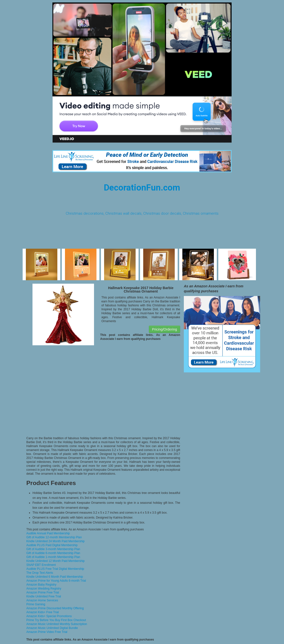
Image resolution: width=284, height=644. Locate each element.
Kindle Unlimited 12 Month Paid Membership (55, 561)
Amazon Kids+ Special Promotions (49, 616)
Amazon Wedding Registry (44, 589)
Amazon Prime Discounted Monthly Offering (55, 608)
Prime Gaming (36, 604)
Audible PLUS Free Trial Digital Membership (55, 569)
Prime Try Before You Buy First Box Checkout (56, 620)
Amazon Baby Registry (41, 585)
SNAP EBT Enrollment (41, 565)
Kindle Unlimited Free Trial (44, 596)
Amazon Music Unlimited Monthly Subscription (57, 624)
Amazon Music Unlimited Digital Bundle (52, 628)
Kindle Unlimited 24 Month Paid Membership (55, 541)
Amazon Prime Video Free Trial (47, 632)
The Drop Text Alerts (40, 573)
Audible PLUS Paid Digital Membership (52, 545)
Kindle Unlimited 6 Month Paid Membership (55, 577)
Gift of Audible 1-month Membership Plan (53, 557)
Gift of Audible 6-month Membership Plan (53, 553)
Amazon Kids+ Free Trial (43, 612)
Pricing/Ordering (165, 329)
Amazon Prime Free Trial (43, 592)
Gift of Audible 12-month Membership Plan (54, 537)
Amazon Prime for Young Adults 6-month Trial (56, 581)
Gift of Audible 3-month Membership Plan (53, 549)
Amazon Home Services (42, 600)
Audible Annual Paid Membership (48, 533)
